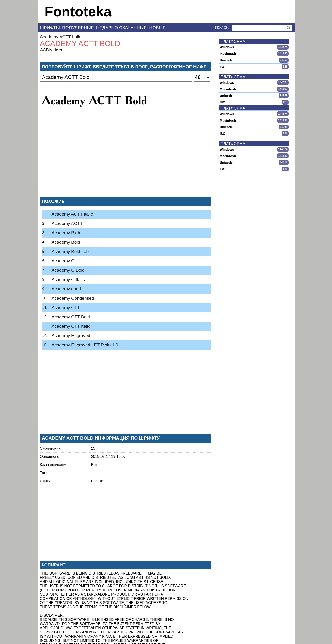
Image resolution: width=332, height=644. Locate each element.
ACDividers (51, 50)
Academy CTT (66, 308)
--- (42, 55)
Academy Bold (66, 242)
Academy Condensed (73, 298)
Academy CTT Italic (71, 326)
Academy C (63, 261)
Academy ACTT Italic (61, 37)
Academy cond (66, 289)
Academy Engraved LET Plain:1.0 (85, 345)
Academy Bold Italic (71, 251)
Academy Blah (66, 233)
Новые (157, 28)
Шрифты (50, 28)
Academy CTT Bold (71, 317)
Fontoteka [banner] (78, 12)
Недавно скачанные (122, 28)
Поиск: (222, 28)
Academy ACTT (67, 223)
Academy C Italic (68, 279)
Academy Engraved (71, 336)
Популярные (78, 28)
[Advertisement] (125, 159)
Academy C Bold (68, 270)
